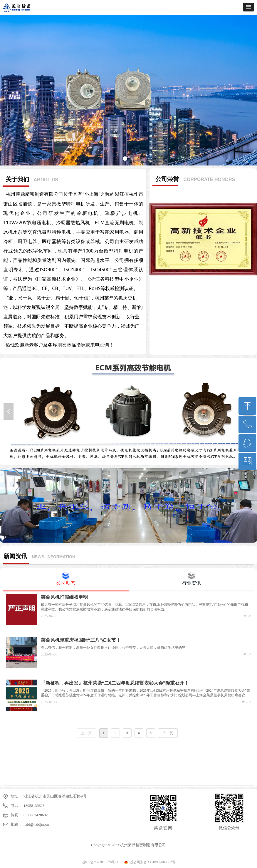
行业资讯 (192, 583)
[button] (248, 7)
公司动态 (66, 583)
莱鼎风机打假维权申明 (64, 597)
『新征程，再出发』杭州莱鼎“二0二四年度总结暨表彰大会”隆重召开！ (115, 683)
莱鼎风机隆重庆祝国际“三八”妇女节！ (81, 640)
